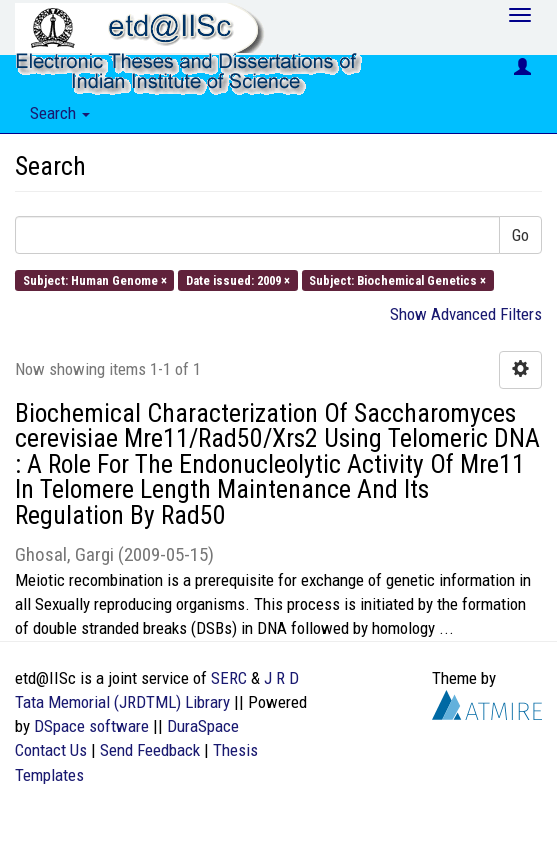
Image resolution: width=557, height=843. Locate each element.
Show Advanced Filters (466, 314)
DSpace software (91, 726)
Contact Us (51, 750)
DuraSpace (203, 726)
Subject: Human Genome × (95, 279)
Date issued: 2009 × (238, 279)
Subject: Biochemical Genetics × (397, 279)
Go (520, 235)
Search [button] (60, 113)
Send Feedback (150, 750)
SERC (229, 678)
